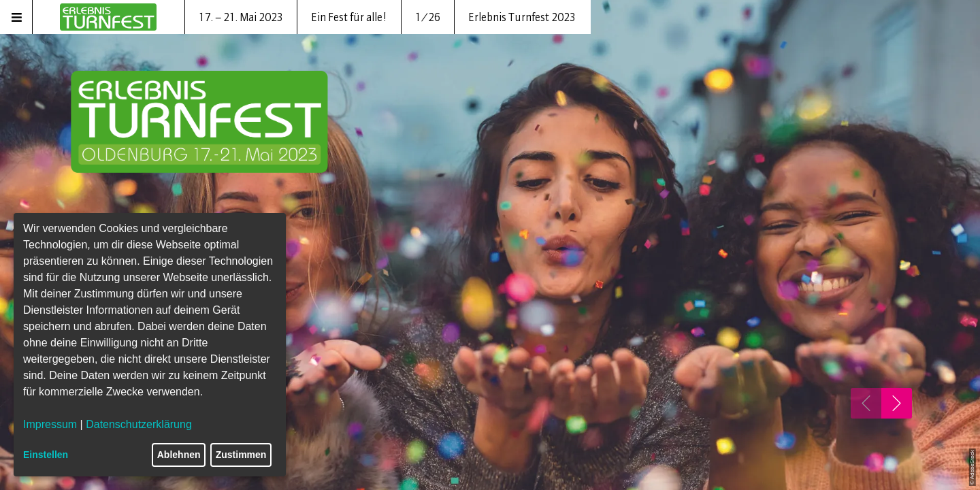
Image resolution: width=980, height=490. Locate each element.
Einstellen (46, 455)
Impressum (50, 424)
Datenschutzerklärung (139, 424)
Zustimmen (241, 455)
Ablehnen (179, 455)
